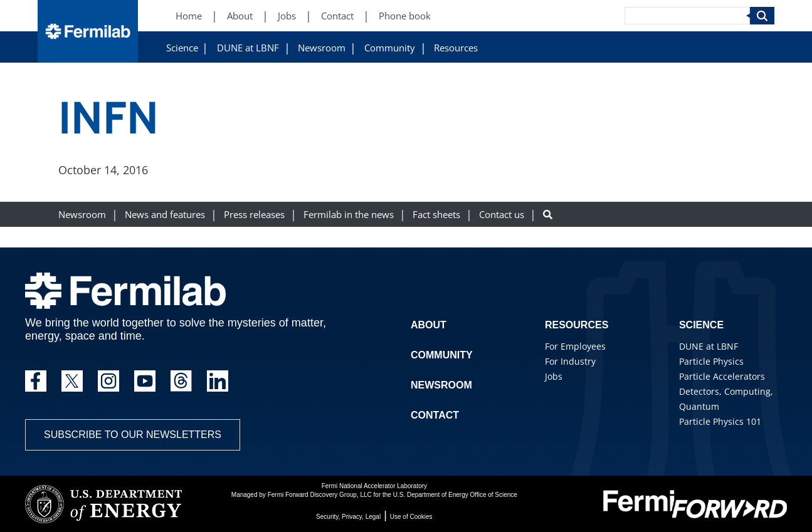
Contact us (502, 215)
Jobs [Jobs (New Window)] (287, 16)
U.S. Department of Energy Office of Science (455, 495)
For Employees (575, 346)
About (429, 325)
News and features (165, 215)
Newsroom (322, 48)
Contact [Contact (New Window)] (337, 16)
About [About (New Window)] (240, 16)
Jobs (554, 376)
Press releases (254, 215)
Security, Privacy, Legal (348, 517)
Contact (435, 415)
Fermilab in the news (349, 215)
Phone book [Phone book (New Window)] (405, 16)
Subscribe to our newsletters (133, 435)
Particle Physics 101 (720, 421)
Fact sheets (436, 215)
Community (390, 48)
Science (182, 48)
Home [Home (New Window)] (189, 16)
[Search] (687, 16)
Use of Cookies (411, 517)
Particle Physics (711, 361)
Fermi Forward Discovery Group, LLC (320, 495)
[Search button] (548, 215)
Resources (456, 48)
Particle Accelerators (722, 376)
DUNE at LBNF (248, 48)
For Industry (570, 361)
